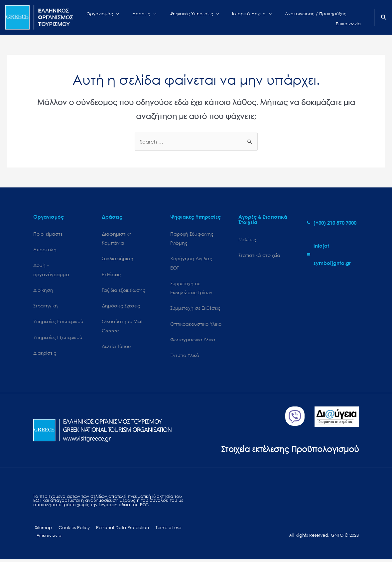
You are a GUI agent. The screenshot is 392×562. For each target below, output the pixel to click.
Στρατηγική (46, 307)
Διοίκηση (43, 291)
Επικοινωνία (48, 538)
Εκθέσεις (111, 275)
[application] (129, 17)
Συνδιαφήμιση (118, 259)
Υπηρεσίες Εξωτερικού (58, 338)
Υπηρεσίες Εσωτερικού (58, 323)
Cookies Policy (70, 530)
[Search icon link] (384, 18)
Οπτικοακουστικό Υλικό (196, 325)
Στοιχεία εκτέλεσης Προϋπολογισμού (287, 450)
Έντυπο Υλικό (185, 357)
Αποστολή (45, 250)
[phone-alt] (332, 223)
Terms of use (160, 530)
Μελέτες (247, 239)
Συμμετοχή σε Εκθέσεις (195, 309)
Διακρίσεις (45, 354)
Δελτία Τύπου (116, 348)
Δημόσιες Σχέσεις (121, 307)
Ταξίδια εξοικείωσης (124, 291)
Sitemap (42, 530)
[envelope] (333, 254)
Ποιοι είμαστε (48, 234)
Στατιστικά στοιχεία (259, 255)
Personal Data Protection (117, 530)
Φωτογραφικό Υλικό (193, 341)
